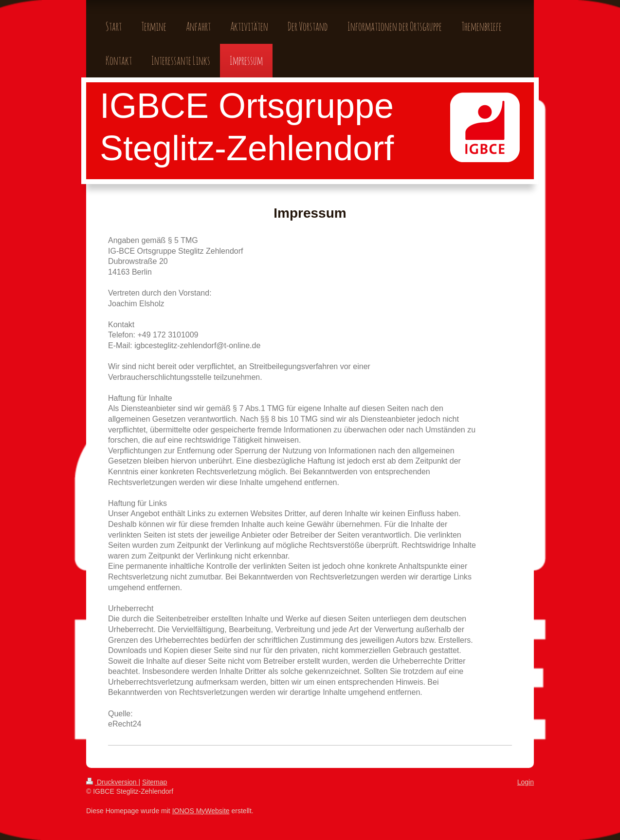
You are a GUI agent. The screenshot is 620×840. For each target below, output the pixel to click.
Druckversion (112, 782)
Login (526, 782)
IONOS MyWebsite (201, 811)
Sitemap (155, 782)
